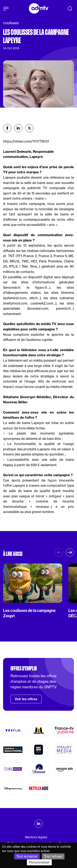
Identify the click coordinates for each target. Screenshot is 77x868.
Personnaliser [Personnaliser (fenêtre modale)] (39, 862)
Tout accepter (27, 856)
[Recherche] (70, 8)
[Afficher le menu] (6, 9)
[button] (70, 552)
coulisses (11, 23)
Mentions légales (36, 837)
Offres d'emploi (24, 668)
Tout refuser (53, 856)
